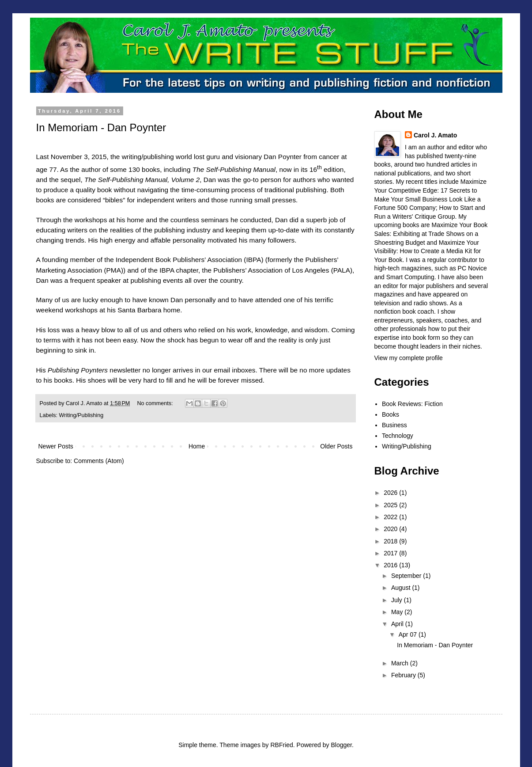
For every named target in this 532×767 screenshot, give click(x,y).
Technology (398, 436)
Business (394, 425)
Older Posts (336, 446)
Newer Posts (56, 446)
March (401, 663)
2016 (391, 565)
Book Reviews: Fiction (412, 404)
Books (391, 414)
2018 (391, 541)
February (404, 675)
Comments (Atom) (99, 461)
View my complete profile (409, 358)
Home (197, 446)
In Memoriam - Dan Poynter (101, 127)
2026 (391, 493)
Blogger (341, 745)
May (398, 612)
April (398, 624)
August (402, 588)
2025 (391, 505)
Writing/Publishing (81, 415)
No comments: (156, 403)
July (398, 600)
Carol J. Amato (435, 135)
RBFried (281, 745)
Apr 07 (409, 634)
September (407, 576)
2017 (391, 553)
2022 (391, 517)
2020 (391, 529)
